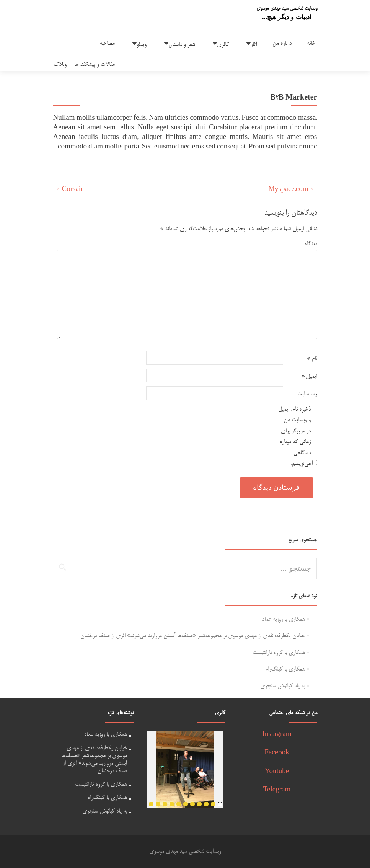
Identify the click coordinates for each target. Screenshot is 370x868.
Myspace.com (293, 190)
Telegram (277, 790)
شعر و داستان (182, 45)
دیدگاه (311, 244)
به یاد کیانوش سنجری (283, 686)
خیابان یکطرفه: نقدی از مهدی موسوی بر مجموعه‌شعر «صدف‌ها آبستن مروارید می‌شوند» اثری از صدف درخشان (193, 636)
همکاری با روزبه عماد (284, 619)
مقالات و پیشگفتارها (95, 64)
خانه (311, 43)
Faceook (277, 753)
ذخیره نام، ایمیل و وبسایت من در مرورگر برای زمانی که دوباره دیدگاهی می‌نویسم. (294, 437)
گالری (223, 45)
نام (312, 358)
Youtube (277, 772)
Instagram (277, 735)
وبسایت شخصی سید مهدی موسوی (287, 8)
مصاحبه (107, 43)
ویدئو (142, 45)
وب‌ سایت (307, 394)
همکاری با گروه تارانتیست (279, 653)
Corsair (68, 190)
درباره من (282, 43)
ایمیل (309, 376)
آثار (254, 45)
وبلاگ (60, 64)
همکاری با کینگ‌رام (285, 669)
